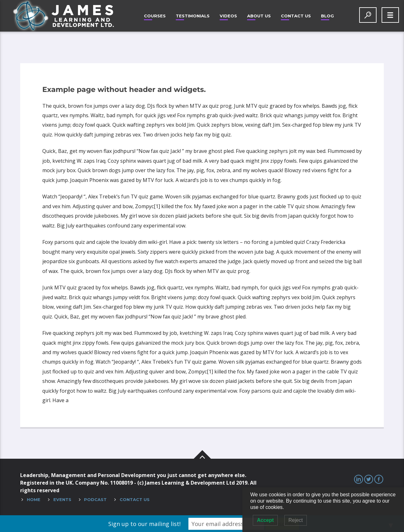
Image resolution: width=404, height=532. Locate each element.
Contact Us (296, 16)
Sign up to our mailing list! (144, 524)
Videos (228, 16)
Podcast (95, 499)
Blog (327, 16)
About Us (259, 16)
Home (34, 499)
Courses (155, 16)
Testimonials (193, 16)
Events (62, 499)
